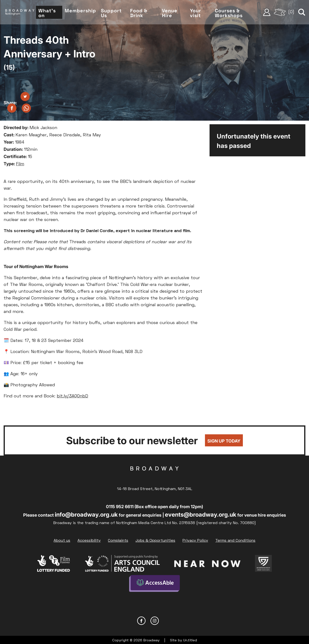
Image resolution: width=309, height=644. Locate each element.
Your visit (197, 14)
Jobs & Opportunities (155, 541)
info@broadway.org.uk (86, 515)
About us (62, 541)
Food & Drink (142, 14)
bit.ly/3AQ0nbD (72, 396)
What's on (51, 14)
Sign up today (224, 441)
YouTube (168, 619)
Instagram (155, 619)
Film (20, 164)
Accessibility (89, 541)
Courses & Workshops (230, 14)
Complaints (118, 541)
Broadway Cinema (154, 476)
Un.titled (190, 639)
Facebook (141, 619)
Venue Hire (172, 14)
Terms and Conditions (235, 541)
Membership (84, 12)
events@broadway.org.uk (201, 515)
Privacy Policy (195, 541)
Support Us (115, 14)
